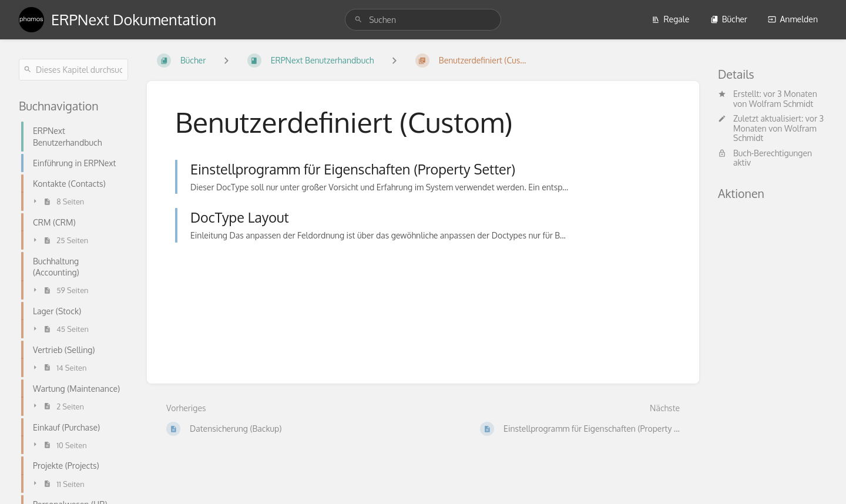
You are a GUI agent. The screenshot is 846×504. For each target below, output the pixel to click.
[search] (423, 20)
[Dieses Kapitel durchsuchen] (73, 70)
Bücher (729, 19)
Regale (670, 19)
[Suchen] (358, 20)
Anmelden (793, 19)
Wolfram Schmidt (781, 104)
